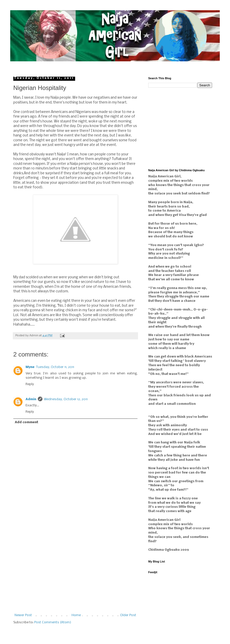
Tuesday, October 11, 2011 (55, 367)
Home (76, 615)
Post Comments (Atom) (53, 622)
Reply (30, 384)
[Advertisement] (75, 575)
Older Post (128, 615)
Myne (30, 367)
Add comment (26, 422)
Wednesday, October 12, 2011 (66, 399)
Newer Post (23, 615)
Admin (31, 399)
